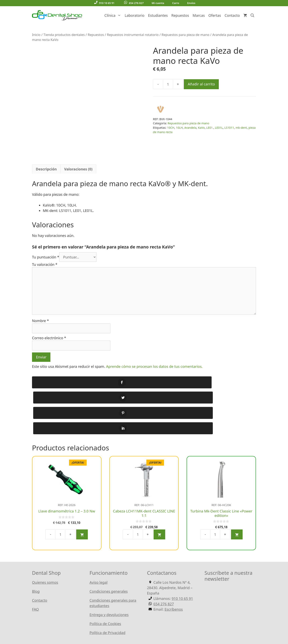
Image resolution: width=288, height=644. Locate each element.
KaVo (201, 128)
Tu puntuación (46, 257)
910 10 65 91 (104, 3)
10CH (171, 128)
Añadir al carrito (201, 84)
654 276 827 (134, 3)
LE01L (219, 128)
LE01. (210, 128)
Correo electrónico (49, 338)
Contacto (232, 15)
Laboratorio (134, 15)
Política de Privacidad (107, 587)
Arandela (190, 128)
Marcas (199, 15)
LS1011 (229, 128)
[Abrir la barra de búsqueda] (252, 15)
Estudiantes (158, 15)
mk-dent (241, 128)
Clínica (114, 15)
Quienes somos (45, 536)
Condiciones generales (109, 545)
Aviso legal (99, 536)
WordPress (127, 628)
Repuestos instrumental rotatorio (133, 35)
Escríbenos (174, 563)
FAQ (35, 563)
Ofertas (215, 15)
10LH (179, 128)
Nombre (40, 321)
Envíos (191, 3)
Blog (36, 545)
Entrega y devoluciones (109, 569)
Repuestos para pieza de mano (185, 35)
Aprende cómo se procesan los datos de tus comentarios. (154, 366)
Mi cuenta (158, 3)
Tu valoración (45, 264)
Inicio (36, 35)
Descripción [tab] (46, 169)
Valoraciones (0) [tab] (78, 169)
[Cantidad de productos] (168, 84)
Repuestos (180, 15)
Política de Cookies (105, 578)
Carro (176, 3)
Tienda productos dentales (64, 35)
